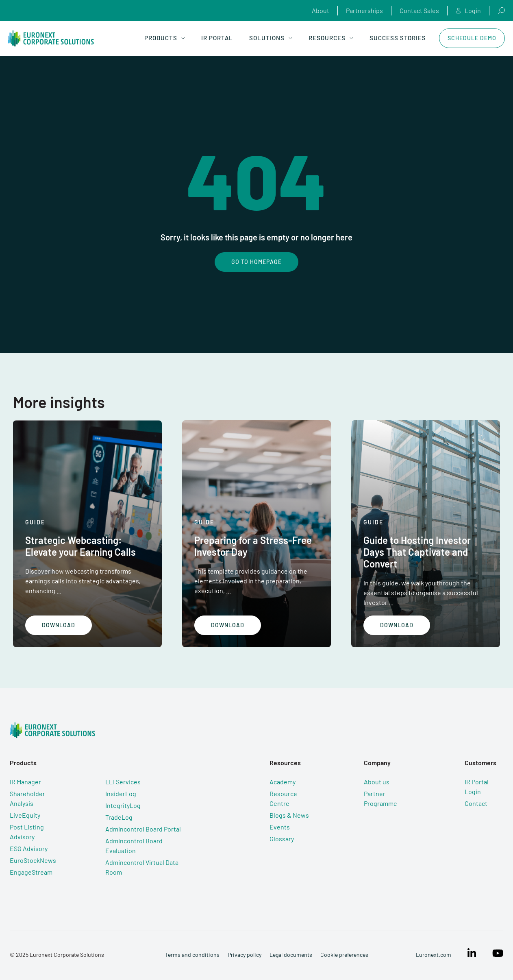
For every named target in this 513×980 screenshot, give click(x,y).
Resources (331, 38)
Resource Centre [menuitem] (283, 798)
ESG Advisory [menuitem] (29, 848)
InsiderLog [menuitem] (121, 793)
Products (165, 38)
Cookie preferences (344, 955)
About (321, 10)
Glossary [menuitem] (282, 839)
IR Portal (217, 38)
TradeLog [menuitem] (119, 817)
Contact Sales (419, 10)
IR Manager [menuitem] (25, 782)
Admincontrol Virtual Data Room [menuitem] (142, 867)
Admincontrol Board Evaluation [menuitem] (134, 846)
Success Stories (398, 38)
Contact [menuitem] (476, 803)
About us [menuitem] (377, 782)
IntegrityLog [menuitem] (123, 805)
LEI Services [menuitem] (123, 782)
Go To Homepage (256, 262)
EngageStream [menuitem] (31, 872)
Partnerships (364, 10)
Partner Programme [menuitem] (380, 798)
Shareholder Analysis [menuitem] (27, 798)
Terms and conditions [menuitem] (192, 955)
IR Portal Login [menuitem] (477, 787)
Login (468, 11)
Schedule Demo (472, 38)
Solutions (271, 38)
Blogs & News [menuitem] (289, 815)
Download (59, 625)
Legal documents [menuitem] (291, 955)
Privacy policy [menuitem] (245, 955)
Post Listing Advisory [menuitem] (27, 832)
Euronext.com (434, 955)
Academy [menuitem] (283, 782)
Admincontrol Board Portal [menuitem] (143, 829)
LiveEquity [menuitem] (25, 815)
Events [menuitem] (280, 827)
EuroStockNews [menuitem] (33, 860)
